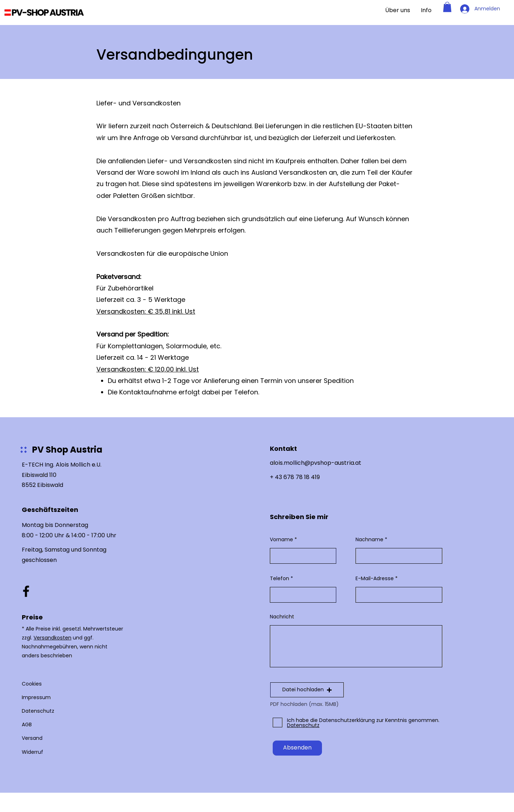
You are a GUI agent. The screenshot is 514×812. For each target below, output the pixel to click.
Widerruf (32, 752)
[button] (447, 7)
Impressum (36, 697)
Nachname (369, 539)
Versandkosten (52, 638)
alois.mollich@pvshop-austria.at (316, 463)
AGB (27, 724)
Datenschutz (38, 711)
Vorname (281, 539)
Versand (32, 738)
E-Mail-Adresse (375, 578)
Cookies (32, 684)
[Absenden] (297, 748)
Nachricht (282, 617)
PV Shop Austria (67, 450)
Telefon (279, 578)
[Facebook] (26, 591)
